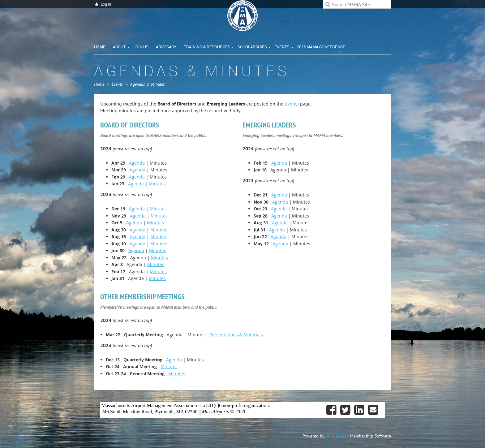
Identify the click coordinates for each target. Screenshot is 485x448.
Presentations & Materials (236, 335)
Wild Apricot (337, 436)
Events (117, 84)
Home (99, 84)
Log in (106, 4)
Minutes (157, 184)
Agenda (137, 163)
